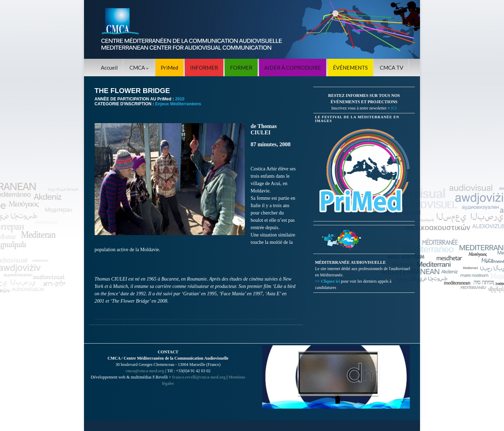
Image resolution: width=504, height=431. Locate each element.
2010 (180, 99)
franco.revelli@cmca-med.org (199, 377)
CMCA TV (391, 68)
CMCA (139, 68)
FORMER (241, 68)
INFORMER (204, 68)
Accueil (109, 68)
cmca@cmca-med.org (145, 371)
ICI (394, 108)
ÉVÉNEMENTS (350, 68)
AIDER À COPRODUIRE (293, 68)
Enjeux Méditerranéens (178, 104)
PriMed (169, 68)
